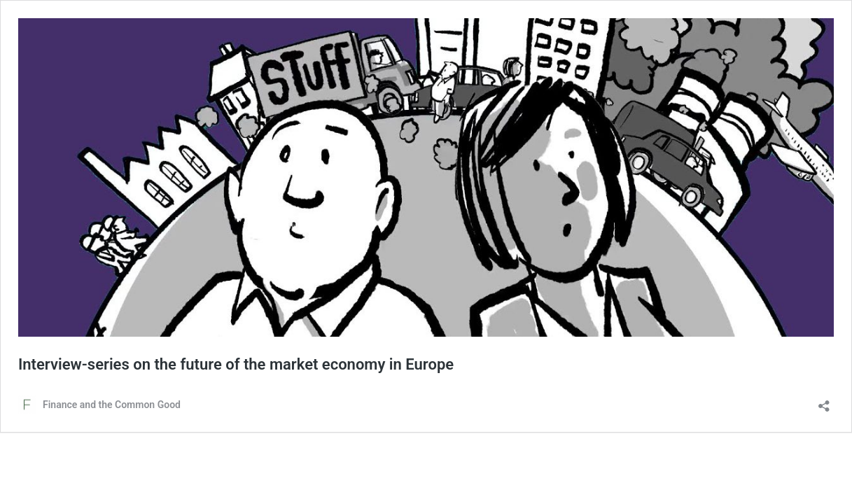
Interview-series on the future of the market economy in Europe (236, 364)
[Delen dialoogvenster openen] (824, 401)
